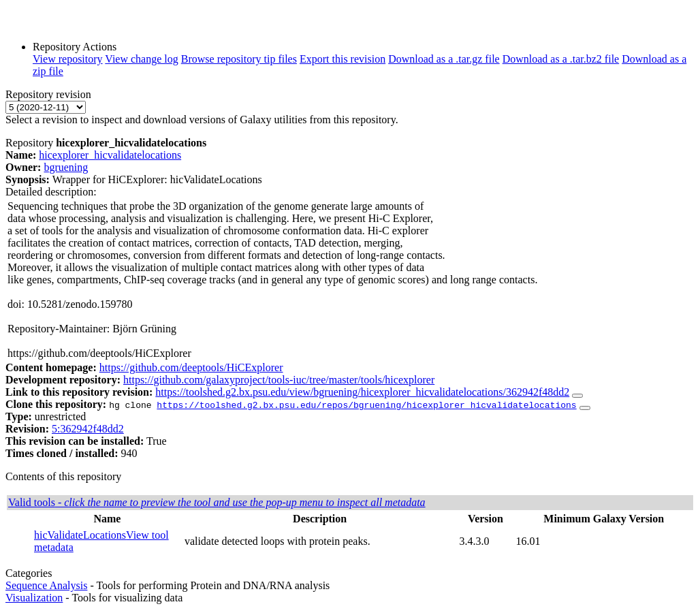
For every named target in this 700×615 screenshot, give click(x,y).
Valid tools (217, 502)
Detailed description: (51, 192)
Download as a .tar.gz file (444, 59)
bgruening (66, 167)
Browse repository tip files (239, 59)
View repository (68, 59)
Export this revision (343, 59)
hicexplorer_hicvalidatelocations (110, 155)
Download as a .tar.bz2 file (561, 59)
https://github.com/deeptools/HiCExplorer (191, 367)
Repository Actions (75, 47)
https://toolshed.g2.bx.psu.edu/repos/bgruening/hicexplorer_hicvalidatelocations (366, 405)
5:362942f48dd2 (88, 429)
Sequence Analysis (46, 585)
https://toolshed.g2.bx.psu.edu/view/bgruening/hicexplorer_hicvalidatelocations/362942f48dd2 (362, 392)
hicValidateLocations (80, 535)
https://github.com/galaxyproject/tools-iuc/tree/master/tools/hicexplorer (279, 380)
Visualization (34, 598)
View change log (141, 59)
